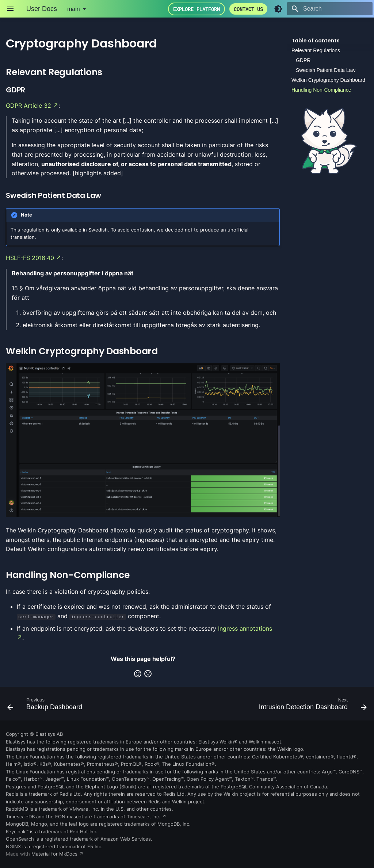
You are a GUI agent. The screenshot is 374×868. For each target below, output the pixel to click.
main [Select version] (74, 9)
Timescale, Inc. (144, 816)
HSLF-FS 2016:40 (30, 258)
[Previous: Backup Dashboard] (46, 706)
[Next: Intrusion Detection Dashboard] (311, 706)
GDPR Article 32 (28, 106)
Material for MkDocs (55, 854)
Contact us (248, 9)
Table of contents (316, 41)
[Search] (330, 9)
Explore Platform (196, 9)
